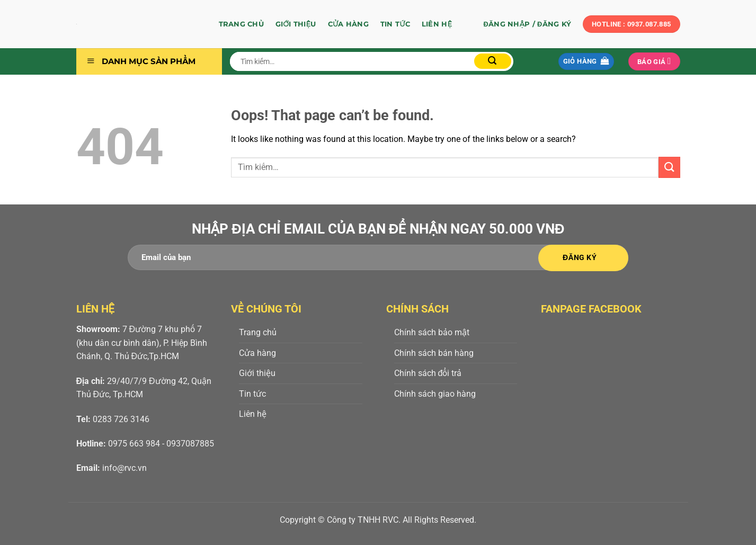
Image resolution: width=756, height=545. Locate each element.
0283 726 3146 (121, 419)
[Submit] (493, 61)
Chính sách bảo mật (432, 332)
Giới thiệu (296, 24)
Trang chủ (241, 24)
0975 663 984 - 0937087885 (161, 444)
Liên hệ (437, 24)
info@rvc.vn (124, 468)
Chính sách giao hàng (435, 394)
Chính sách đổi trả (428, 373)
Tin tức (395, 24)
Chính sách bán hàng (434, 353)
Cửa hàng (348, 24)
